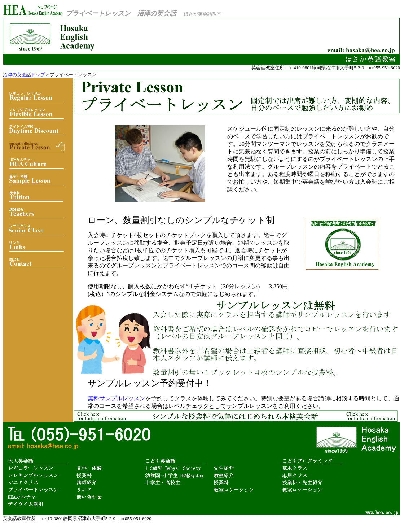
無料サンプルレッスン (117, 398)
